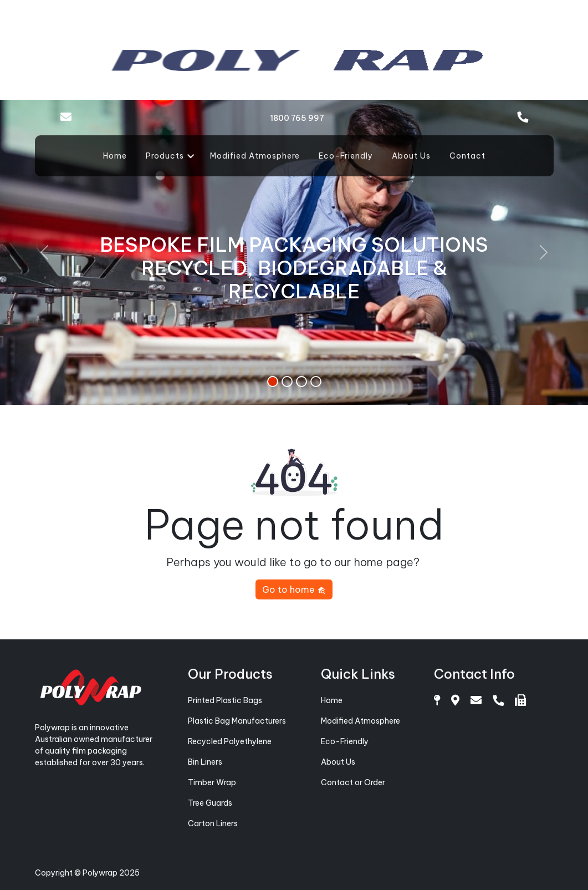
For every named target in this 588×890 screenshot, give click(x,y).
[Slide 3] (301, 382)
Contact (467, 156)
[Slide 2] (287, 382)
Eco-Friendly (346, 156)
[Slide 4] (316, 382)
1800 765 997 (297, 118)
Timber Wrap (212, 782)
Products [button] (165, 156)
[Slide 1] (273, 382)
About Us (411, 156)
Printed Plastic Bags (225, 700)
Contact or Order (353, 782)
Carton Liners (213, 823)
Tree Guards (210, 803)
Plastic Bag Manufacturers (237, 721)
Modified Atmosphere (255, 156)
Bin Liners (205, 762)
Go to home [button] (294, 589)
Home (115, 156)
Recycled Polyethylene (230, 741)
